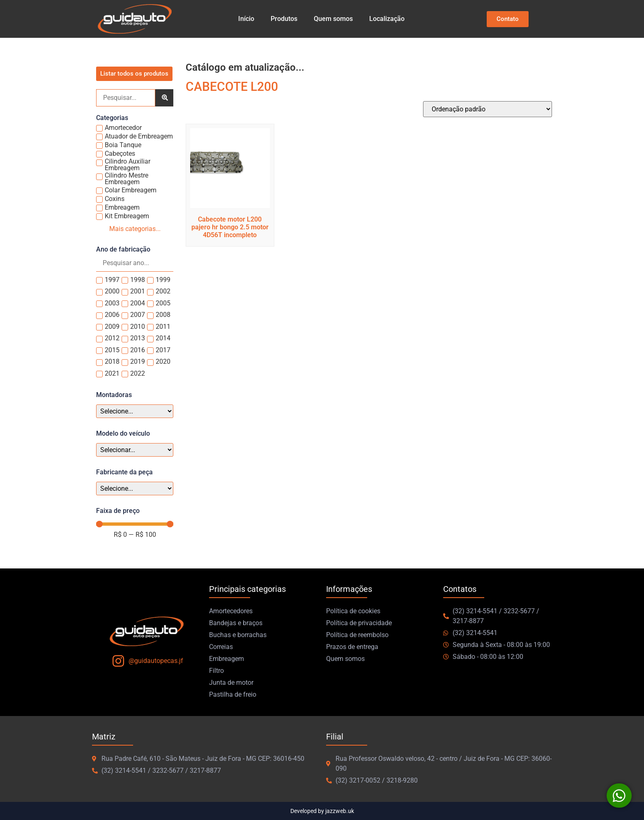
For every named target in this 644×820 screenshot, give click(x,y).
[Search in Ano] (135, 263)
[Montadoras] (135, 411)
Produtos (284, 19)
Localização (387, 19)
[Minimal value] (135, 524)
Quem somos (333, 19)
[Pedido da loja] (488, 109)
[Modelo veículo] (135, 450)
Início (246, 19)
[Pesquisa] (126, 98)
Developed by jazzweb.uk (322, 811)
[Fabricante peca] (135, 489)
